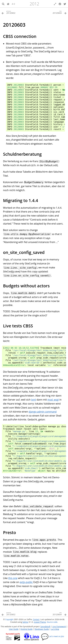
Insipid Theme (40, 622)
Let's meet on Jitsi (52, 636)
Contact (36, 619)
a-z (13, 4)
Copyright (9, 619)
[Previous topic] (18, 12)
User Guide (14, 629)
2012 (34, 4)
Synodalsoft (45, 627)
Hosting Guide (27, 629)
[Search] (3, 4)
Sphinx (25, 622)
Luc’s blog (55, 629)
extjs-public (26, 582)
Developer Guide (42, 629)
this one (13, 578)
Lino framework (59, 627)
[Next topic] (50, 12)
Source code (52, 622)
